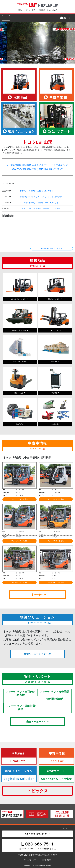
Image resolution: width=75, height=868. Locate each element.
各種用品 (20, 424)
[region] (37, 43)
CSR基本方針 (47, 860)
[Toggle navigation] (6, 18)
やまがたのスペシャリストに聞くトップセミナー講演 (41, 197)
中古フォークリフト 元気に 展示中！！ (36, 191)
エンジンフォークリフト (20, 299)
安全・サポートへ (37, 722)
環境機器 (55, 393)
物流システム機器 (20, 362)
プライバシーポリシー (32, 860)
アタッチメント (55, 330)
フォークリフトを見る (19, 499)
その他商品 (55, 424)
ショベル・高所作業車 (20, 330)
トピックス (38, 791)
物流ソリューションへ (37, 654)
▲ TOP (65, 828)
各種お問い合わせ (38, 834)
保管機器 (55, 362)
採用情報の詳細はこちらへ (52, 248)
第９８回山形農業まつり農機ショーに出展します (39, 203)
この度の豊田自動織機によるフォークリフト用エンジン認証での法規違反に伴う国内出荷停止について (37, 167)
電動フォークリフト (55, 299)
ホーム (66, 18)
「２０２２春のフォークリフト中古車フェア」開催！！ (42, 208)
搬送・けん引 (20, 393)
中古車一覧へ (37, 595)
